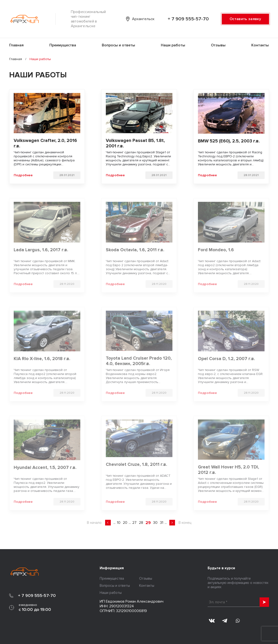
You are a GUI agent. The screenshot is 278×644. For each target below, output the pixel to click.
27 (134, 523)
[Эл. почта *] (238, 602)
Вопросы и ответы (118, 45)
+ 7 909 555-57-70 (188, 19)
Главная (16, 45)
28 (141, 523)
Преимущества (63, 45)
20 (125, 523)
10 (119, 523)
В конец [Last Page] (185, 523)
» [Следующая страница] (172, 523)
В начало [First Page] (94, 523)
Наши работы (173, 45)
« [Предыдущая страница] (108, 523)
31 (162, 523)
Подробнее (23, 175)
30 (155, 523)
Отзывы (218, 45)
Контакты (260, 45)
